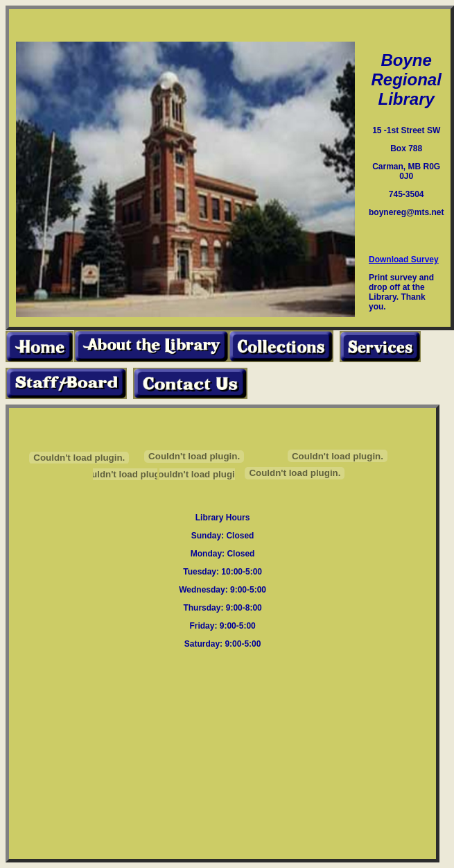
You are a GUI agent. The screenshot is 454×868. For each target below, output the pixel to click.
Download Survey (404, 259)
